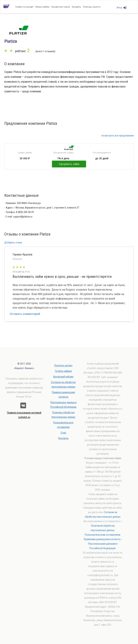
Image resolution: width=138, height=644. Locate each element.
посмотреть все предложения (118, 136)
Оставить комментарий (25, 314)
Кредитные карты (61, 7)
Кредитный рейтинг (63, 377)
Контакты (63, 438)
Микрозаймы (42, 7)
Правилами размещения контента (102, 539)
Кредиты (76, 7)
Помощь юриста (92, 7)
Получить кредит (63, 365)
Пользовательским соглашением (103, 535)
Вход (122, 8)
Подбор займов (63, 371)
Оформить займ (69, 164)
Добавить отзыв (13, 243)
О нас (63, 433)
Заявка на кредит (24, 7)
